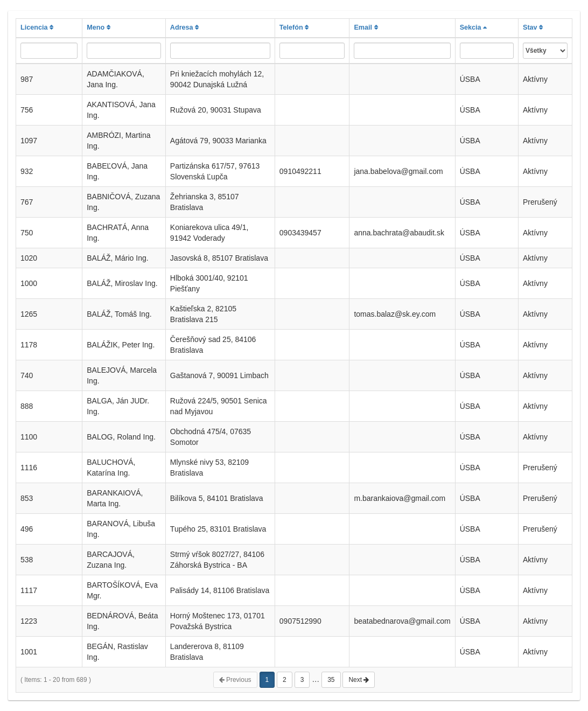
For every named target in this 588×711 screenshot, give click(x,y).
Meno (98, 27)
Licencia (37, 27)
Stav (533, 27)
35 (331, 680)
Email (366, 27)
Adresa (184, 27)
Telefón (294, 27)
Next (359, 680)
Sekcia (473, 27)
